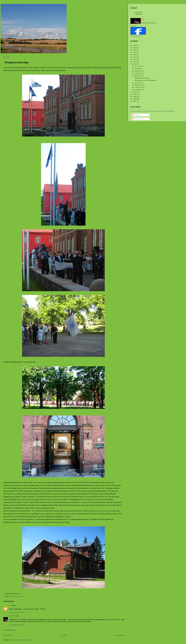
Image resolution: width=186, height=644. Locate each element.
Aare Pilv (12, 616)
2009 (135, 97)
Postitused (136, 115)
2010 (135, 94)
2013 (135, 62)
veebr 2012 (139, 87)
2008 (135, 99)
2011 (135, 92)
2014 (135, 59)
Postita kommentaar (10, 630)
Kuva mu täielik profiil (149, 23)
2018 (135, 50)
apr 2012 (138, 83)
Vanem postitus (120, 635)
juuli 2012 (138, 73)
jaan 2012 (138, 90)
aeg (10, 596)
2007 (135, 101)
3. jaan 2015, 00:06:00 (16, 625)
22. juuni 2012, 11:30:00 (17, 612)
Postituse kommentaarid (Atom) (21, 640)
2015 (135, 57)
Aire (10, 605)
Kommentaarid (138, 119)
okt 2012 (138, 69)
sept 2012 (138, 71)
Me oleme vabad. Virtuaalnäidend (145, 80)
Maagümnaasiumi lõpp (142, 78)
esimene (14, 596)
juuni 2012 (139, 76)
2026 (135, 45)
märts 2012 (139, 85)
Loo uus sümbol (135, 36)
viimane (23, 596)
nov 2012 (138, 66)
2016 (135, 55)
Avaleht (64, 635)
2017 (135, 52)
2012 (135, 64)
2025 (135, 48)
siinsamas (139, 12)
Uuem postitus (8, 635)
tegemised (139, 14)
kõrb (19, 596)
